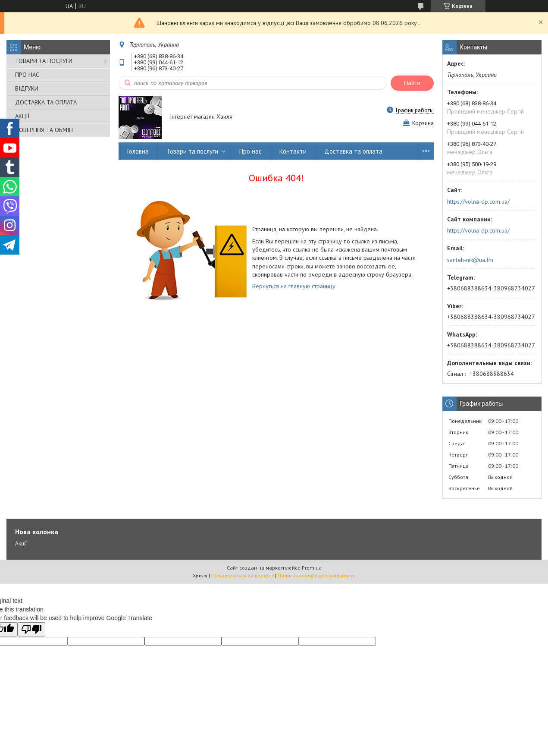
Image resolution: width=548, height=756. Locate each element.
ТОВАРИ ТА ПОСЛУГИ (44, 61)
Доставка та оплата (353, 151)
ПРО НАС (27, 75)
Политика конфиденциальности (317, 575)
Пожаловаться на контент (243, 575)
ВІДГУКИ (27, 88)
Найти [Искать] (412, 83)
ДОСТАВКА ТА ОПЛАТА (46, 102)
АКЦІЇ (22, 116)
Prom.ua (312, 568)
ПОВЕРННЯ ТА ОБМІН (44, 130)
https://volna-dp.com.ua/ (478, 202)
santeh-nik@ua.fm (470, 260)
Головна (138, 151)
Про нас (251, 151)
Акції (21, 543)
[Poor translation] (31, 629)
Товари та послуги (192, 151)
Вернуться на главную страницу (294, 286)
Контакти (293, 151)
